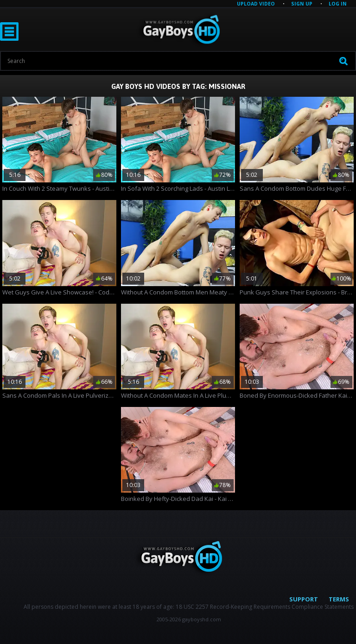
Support (304, 599)
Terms (339, 599)
